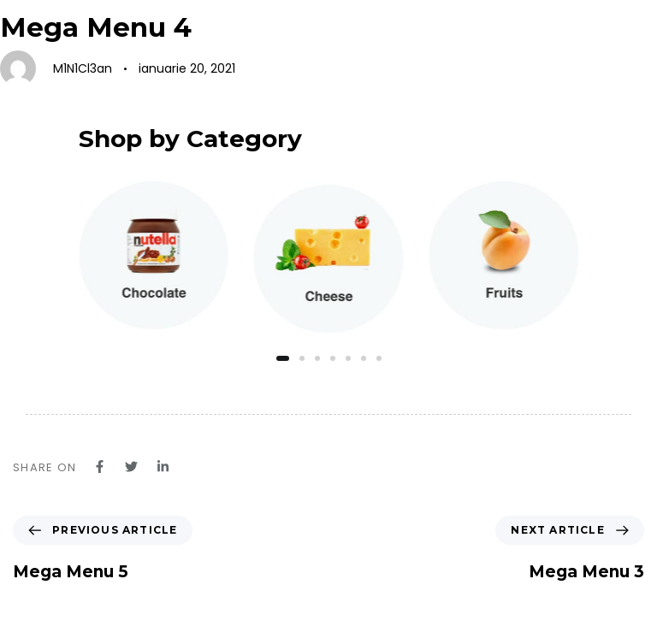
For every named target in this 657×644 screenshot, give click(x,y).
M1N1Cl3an (83, 68)
